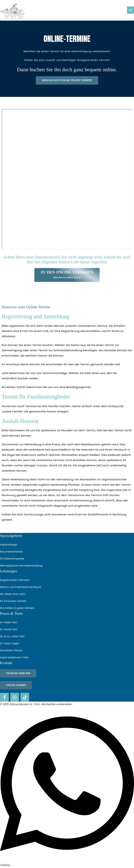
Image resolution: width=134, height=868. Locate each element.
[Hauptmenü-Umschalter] (131, 10)
